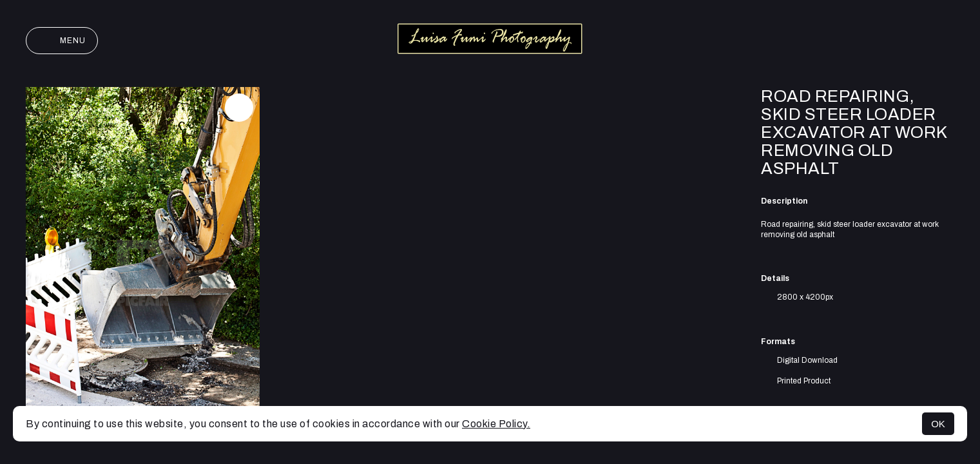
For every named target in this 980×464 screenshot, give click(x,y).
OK (938, 424)
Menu (62, 41)
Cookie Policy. (496, 424)
